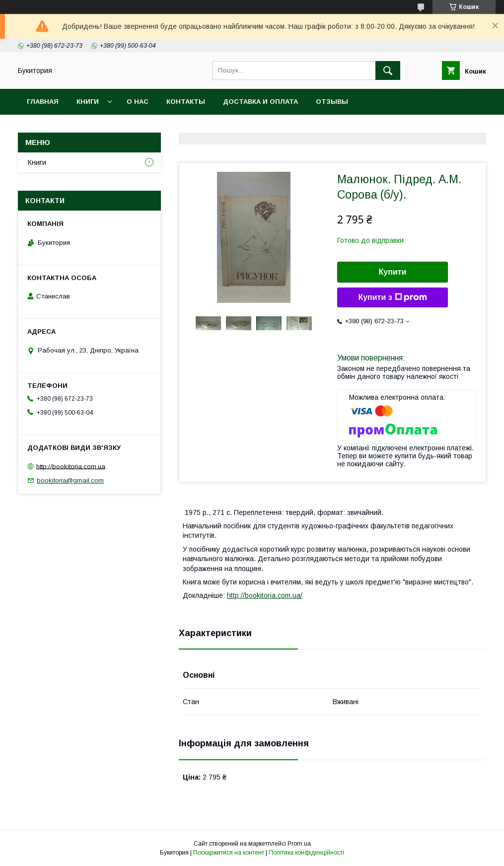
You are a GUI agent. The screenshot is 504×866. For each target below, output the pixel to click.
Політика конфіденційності (306, 853)
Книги (88, 102)
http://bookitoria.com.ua (71, 466)
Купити (393, 272)
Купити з (392, 297)
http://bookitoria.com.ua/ (265, 595)
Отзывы (332, 102)
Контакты (186, 102)
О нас (138, 102)
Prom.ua (299, 844)
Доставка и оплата (260, 102)
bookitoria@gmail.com (70, 480)
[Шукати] (388, 71)
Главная (43, 102)
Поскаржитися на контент (229, 853)
